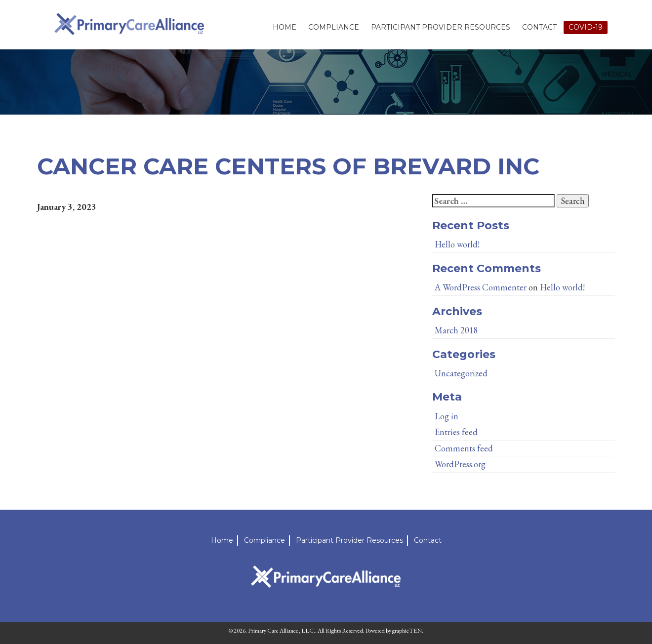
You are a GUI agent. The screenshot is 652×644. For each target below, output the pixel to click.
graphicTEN (407, 631)
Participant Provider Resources (441, 27)
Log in (447, 416)
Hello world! (457, 244)
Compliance (334, 27)
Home (285, 27)
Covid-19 (586, 27)
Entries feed (456, 432)
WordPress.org (460, 464)
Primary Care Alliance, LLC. (282, 631)
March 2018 (456, 330)
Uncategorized (461, 373)
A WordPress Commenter (481, 287)
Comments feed (464, 448)
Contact (539, 27)
